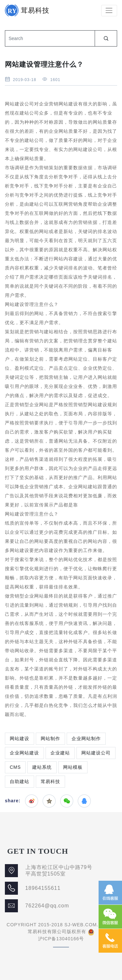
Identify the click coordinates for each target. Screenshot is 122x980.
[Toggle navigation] (109, 11)
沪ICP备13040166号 (61, 939)
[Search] (50, 38)
